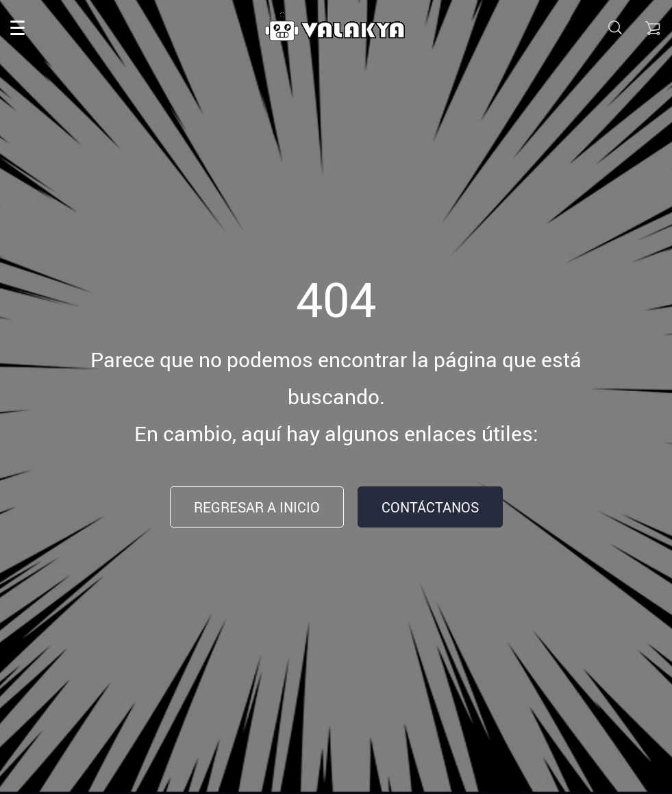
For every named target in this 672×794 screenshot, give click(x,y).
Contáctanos (430, 507)
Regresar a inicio (257, 507)
